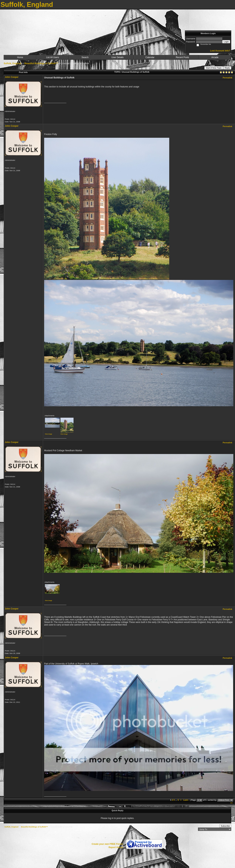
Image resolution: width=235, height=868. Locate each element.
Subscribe (225, 826)
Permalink (227, 78)
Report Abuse (116, 847)
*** (231, 803)
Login (226, 42)
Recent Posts (182, 57)
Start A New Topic (214, 68)
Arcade (215, 57)
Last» (186, 800)
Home (20, 57)
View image (48, 434)
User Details (117, 57)
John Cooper (12, 77)
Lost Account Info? (220, 51)
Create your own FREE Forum (107, 844)
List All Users (53, 57)
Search (85, 57)
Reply (227, 68)
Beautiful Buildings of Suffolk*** (41, 63)
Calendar (150, 57)
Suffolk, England (12, 63)
